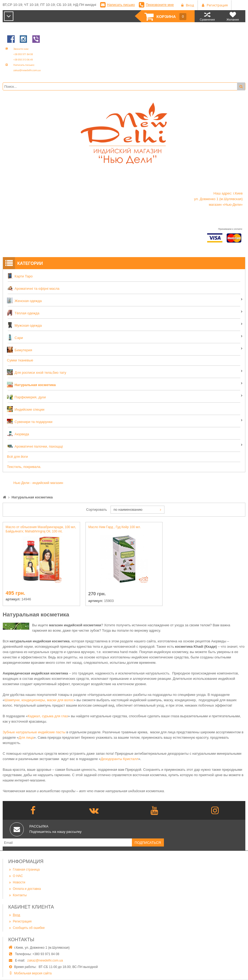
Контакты (17, 895)
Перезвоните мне (160, 5)
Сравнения (207, 16)
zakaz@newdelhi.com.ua (45, 960)
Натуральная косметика (31, 384)
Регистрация (20, 921)
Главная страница (24, 870)
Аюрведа (18, 434)
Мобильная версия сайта (33, 973)
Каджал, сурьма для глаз (48, 716)
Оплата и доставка (25, 889)
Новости (17, 882)
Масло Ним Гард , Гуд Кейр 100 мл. (115, 527)
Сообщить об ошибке (26, 928)
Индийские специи (26, 409)
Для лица (26, 737)
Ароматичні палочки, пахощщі (35, 446)
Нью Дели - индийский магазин (38, 483)
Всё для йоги (17, 457)
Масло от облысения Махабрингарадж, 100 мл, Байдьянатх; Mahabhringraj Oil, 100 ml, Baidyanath (41, 529)
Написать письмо (121, 5)
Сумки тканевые (20, 360)
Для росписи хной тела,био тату (37, 372)
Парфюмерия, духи (26, 397)
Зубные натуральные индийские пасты (34, 732)
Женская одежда (24, 300)
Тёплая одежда (23, 313)
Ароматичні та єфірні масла (33, 288)
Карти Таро (20, 276)
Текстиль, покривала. (24, 467)
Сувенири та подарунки (30, 421)
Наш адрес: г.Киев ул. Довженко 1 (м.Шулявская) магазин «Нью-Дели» (218, 199)
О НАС (16, 876)
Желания (233, 16)
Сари (15, 337)
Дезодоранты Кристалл (119, 759)
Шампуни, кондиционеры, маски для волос (39, 700)
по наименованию (128, 510)
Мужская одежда (24, 325)
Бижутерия (19, 350)
